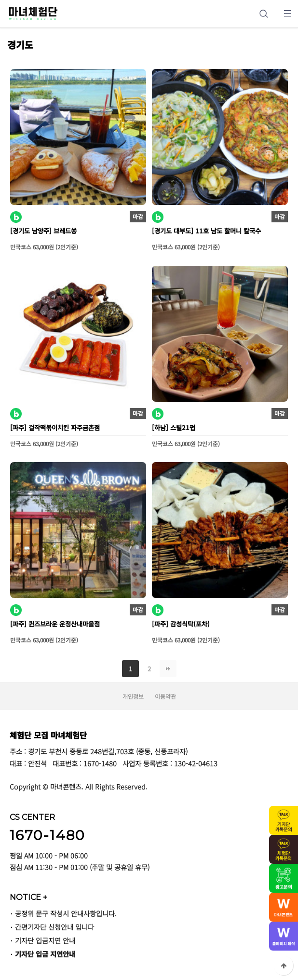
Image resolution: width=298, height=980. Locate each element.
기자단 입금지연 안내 (45, 940)
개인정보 (133, 696)
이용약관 (165, 696)
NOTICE (28, 897)
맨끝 (168, 669)
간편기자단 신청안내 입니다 (54, 927)
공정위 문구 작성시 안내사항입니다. (66, 913)
